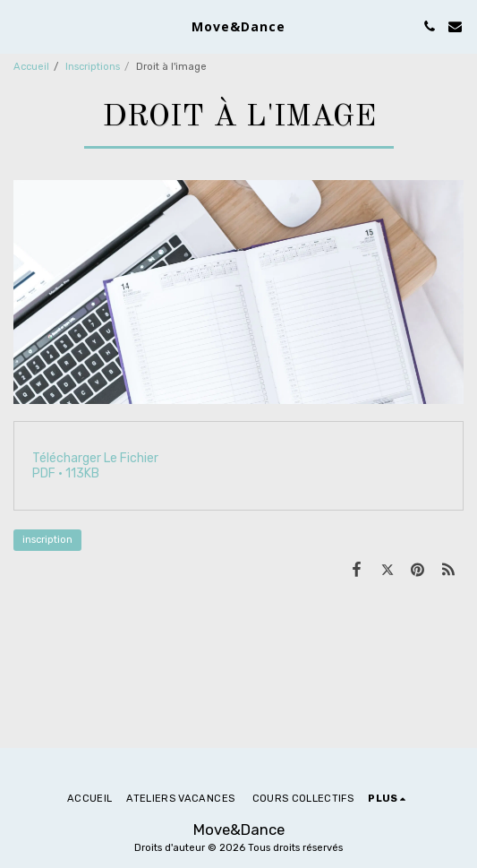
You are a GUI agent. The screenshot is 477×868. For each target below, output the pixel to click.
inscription (47, 540)
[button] (20, 26)
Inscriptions (93, 67)
